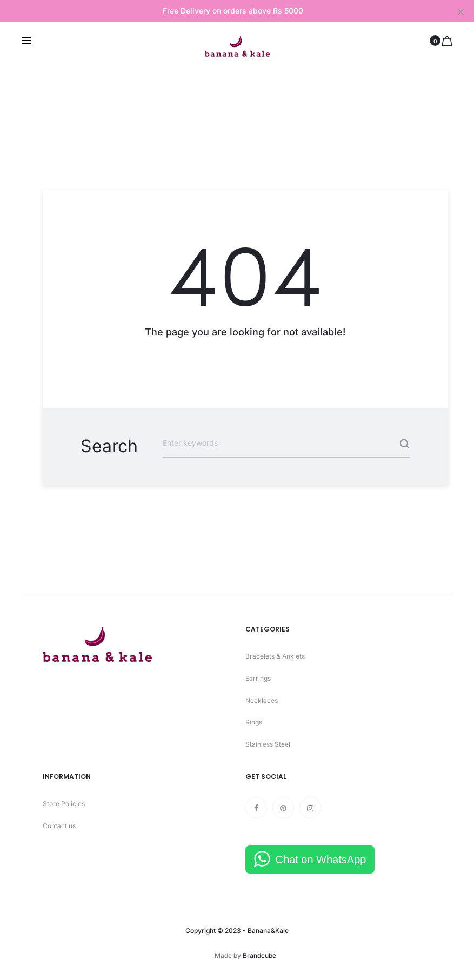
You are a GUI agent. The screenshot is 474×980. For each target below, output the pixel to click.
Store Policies (64, 804)
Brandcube (259, 955)
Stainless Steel (268, 744)
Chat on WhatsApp (321, 860)
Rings (254, 722)
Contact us (59, 826)
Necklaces (262, 700)
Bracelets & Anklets (275, 656)
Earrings (258, 678)
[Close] (461, 11)
